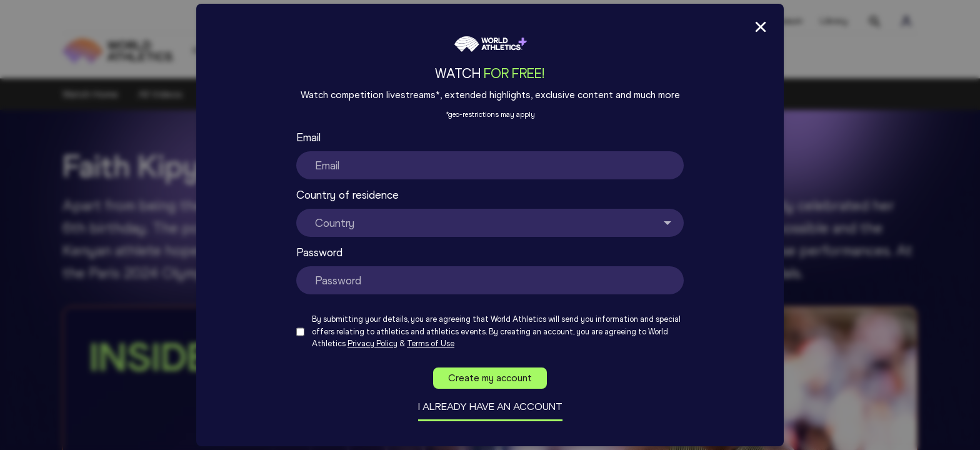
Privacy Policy (372, 343)
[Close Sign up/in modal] (761, 27)
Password (319, 252)
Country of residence (347, 195)
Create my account (490, 378)
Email (308, 137)
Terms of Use (431, 343)
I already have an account (490, 407)
